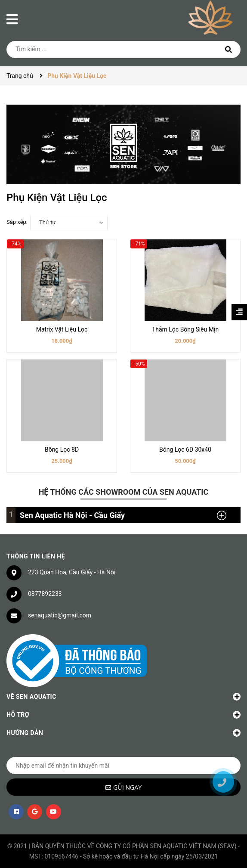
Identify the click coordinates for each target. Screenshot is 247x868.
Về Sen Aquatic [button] (123, 697)
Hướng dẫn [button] (123, 733)
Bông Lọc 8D (62, 449)
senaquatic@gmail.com (60, 615)
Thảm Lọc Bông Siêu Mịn (185, 329)
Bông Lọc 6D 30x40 (185, 449)
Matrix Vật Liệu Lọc (62, 329)
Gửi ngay (127, 787)
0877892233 (45, 594)
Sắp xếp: (17, 222)
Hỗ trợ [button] (123, 715)
